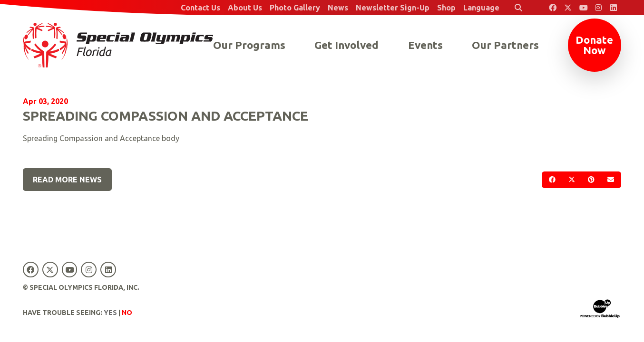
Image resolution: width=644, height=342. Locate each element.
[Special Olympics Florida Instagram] (598, 8)
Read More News (67, 180)
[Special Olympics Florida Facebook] (553, 8)
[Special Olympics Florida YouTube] (583, 8)
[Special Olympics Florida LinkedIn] (614, 8)
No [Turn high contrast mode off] (127, 313)
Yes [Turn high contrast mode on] (110, 313)
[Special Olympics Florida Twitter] (568, 8)
